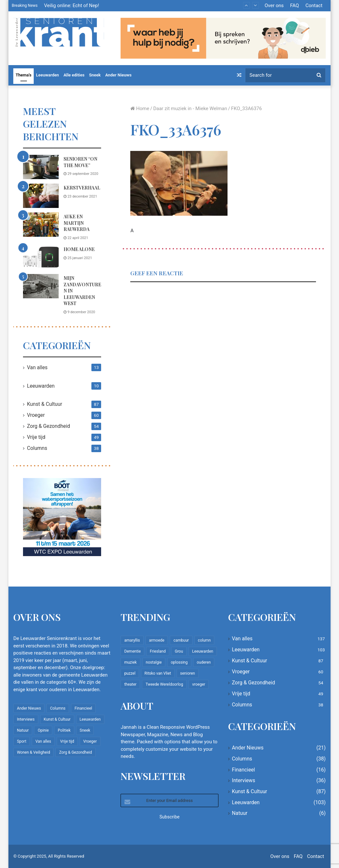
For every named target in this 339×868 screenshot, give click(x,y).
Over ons (274, 6)
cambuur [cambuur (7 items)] (181, 640)
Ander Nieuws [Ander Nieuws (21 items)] (29, 708)
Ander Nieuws (118, 75)
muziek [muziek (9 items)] (130, 662)
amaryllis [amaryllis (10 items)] (132, 640)
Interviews (244, 780)
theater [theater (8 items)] (130, 684)
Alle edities (74, 75)
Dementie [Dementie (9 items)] (132, 651)
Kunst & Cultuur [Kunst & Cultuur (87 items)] (57, 719)
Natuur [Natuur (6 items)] (23, 730)
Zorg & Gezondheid (48, 426)
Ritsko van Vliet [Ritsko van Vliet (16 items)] (158, 673)
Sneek (95, 75)
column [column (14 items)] (205, 640)
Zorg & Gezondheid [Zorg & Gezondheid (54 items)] (75, 752)
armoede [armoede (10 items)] (157, 640)
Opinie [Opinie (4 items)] (43, 730)
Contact (314, 6)
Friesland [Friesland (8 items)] (158, 651)
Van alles (37, 367)
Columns (37, 448)
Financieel (244, 770)
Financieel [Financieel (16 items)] (83, 708)
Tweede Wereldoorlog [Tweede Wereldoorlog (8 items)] (164, 684)
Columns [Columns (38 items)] (58, 708)
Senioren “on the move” (80, 162)
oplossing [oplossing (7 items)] (179, 662)
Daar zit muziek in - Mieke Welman (190, 108)
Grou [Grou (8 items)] (179, 651)
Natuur (240, 813)
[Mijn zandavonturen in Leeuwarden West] (41, 286)
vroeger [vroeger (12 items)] (199, 684)
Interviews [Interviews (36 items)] (26, 719)
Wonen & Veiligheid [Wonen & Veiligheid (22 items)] (33, 752)
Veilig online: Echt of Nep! (72, 6)
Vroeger (36, 415)
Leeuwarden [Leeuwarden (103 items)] (90, 719)
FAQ (294, 6)
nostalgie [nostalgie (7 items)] (154, 662)
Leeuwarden (47, 75)
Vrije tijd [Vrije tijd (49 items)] (67, 741)
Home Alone (79, 249)
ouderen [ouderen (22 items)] (204, 662)
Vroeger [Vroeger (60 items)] (90, 741)
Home (140, 108)
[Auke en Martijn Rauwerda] (41, 225)
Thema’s (23, 75)
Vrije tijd (36, 437)
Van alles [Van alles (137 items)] (43, 741)
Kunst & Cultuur (45, 404)
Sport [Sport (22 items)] (22, 741)
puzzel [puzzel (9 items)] (130, 673)
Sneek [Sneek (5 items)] (85, 730)
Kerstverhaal (82, 188)
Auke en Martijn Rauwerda (76, 223)
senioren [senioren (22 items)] (188, 673)
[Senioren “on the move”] (41, 167)
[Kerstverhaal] (41, 196)
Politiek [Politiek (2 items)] (64, 730)
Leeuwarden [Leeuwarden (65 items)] (203, 651)
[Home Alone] (41, 257)
